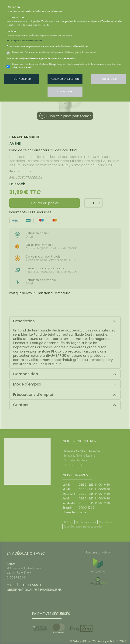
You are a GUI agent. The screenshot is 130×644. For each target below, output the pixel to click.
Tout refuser (108, 79)
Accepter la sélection (65, 79)
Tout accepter (22, 79)
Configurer (65, 92)
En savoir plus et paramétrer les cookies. (24, 41)
